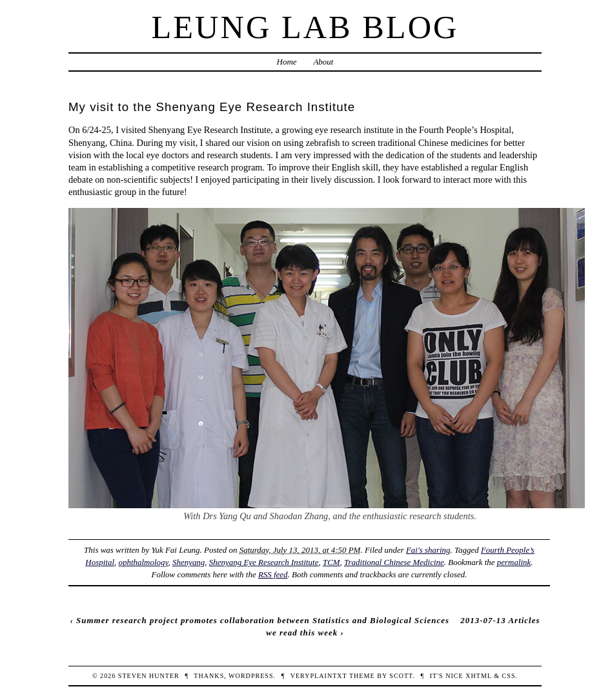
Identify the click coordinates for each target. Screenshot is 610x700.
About (323, 62)
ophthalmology (143, 562)
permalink (514, 562)
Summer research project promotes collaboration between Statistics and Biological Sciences (263, 620)
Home (287, 62)
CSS (509, 676)
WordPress (251, 676)
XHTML (478, 676)
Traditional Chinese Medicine (394, 562)
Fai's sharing (428, 550)
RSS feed (273, 574)
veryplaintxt (319, 676)
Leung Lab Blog (305, 27)
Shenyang (188, 562)
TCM (331, 562)
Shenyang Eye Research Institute (264, 562)
